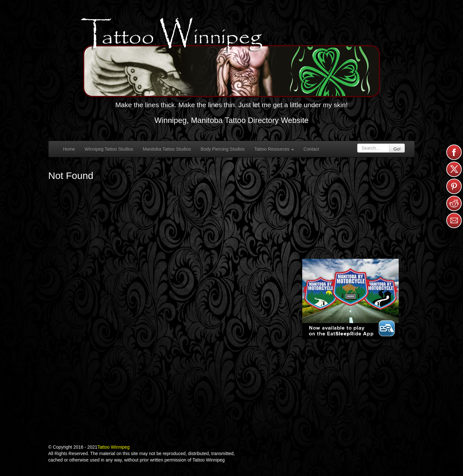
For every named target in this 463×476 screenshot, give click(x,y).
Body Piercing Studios (223, 149)
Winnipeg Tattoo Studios (109, 149)
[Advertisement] (350, 207)
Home (69, 149)
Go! (397, 149)
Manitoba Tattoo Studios (167, 149)
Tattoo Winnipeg (113, 447)
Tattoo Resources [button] (274, 149)
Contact (311, 149)
